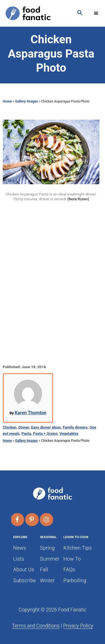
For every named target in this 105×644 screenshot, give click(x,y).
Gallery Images (26, 101)
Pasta (26, 433)
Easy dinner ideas (46, 427)
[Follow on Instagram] (47, 520)
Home (7, 101)
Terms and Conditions (36, 626)
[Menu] (97, 13)
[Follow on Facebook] (18, 520)
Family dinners (75, 427)
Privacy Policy (78, 626)
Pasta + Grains (45, 433)
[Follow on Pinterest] (32, 520)
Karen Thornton (31, 413)
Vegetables (69, 433)
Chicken (10, 427)
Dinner (24, 427)
